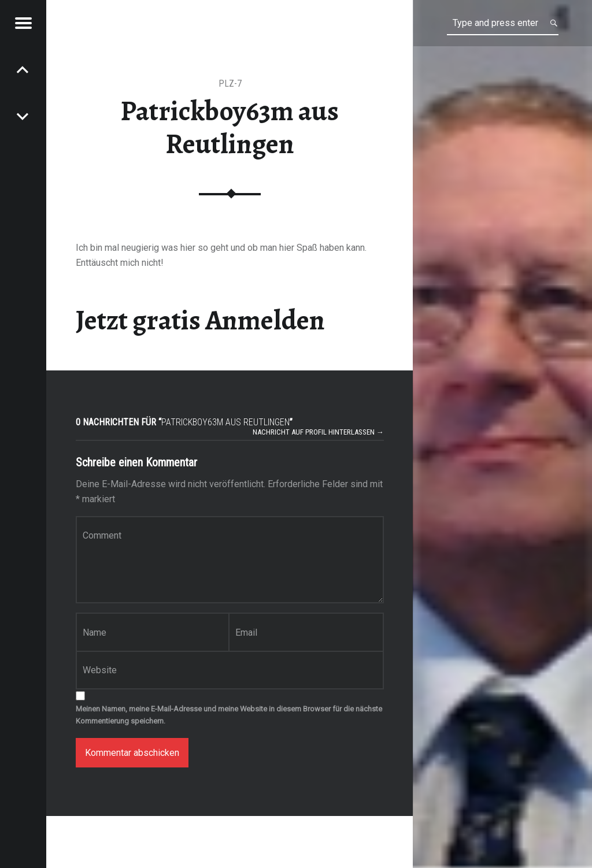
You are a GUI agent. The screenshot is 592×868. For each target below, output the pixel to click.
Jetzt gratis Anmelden (200, 320)
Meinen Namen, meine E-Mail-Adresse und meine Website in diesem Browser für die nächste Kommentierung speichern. (229, 715)
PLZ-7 (230, 84)
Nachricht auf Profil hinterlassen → (318, 432)
